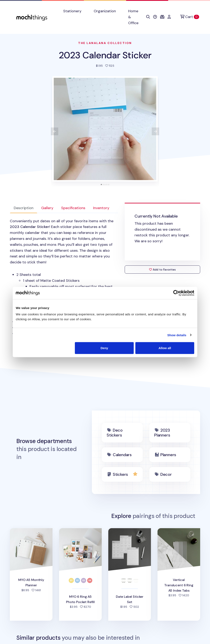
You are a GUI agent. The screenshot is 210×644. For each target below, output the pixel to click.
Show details (177, 335)
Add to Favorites (162, 270)
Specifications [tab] (73, 208)
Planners (168, 455)
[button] (148, 17)
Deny (104, 348)
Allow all (165, 348)
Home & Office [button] (133, 17)
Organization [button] (105, 11)
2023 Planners (162, 433)
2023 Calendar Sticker (105, 55)
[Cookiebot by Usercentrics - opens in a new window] (176, 293)
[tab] (101, 184)
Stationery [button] (72, 11)
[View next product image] (155, 131)
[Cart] (190, 17)
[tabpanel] (64, 283)
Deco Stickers (115, 433)
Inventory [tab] (101, 208)
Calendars (122, 455)
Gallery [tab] (47, 208)
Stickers (120, 474)
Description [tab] (24, 208)
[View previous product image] (55, 131)
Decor (166, 474)
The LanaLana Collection (105, 43)
